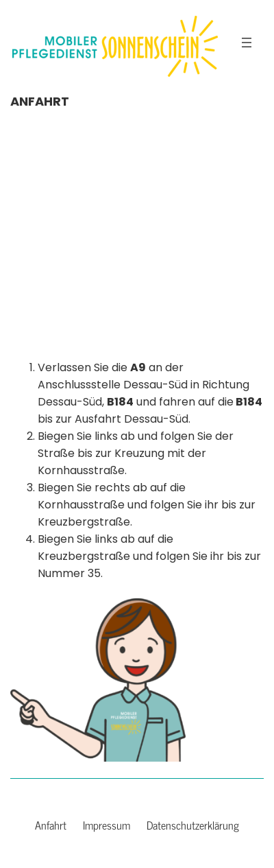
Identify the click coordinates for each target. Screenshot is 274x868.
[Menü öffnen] (247, 43)
